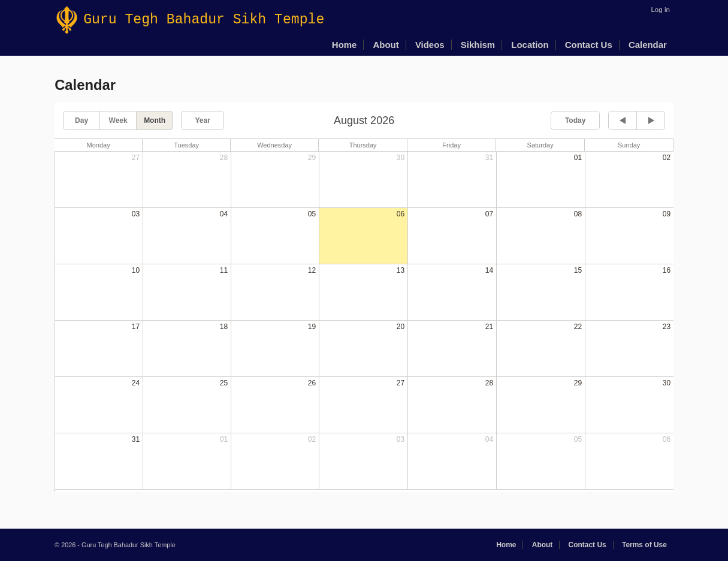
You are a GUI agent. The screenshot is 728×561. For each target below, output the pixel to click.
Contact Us (589, 45)
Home (345, 45)
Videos (430, 45)
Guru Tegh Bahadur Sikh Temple (190, 20)
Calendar (648, 45)
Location (530, 45)
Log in (660, 10)
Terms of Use (644, 545)
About (386, 45)
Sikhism (478, 45)
